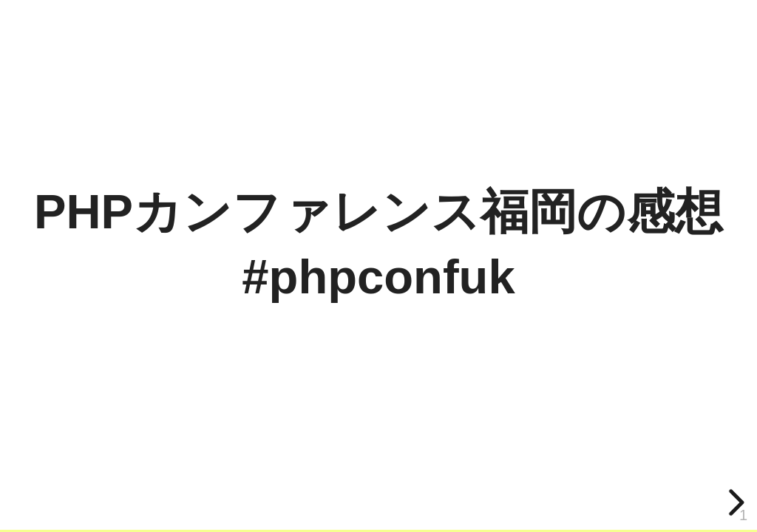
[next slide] (734, 502)
